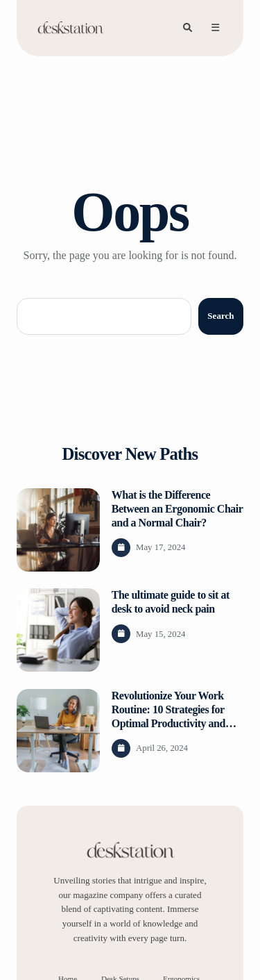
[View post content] (58, 530)
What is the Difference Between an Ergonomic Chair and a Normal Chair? (177, 509)
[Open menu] (215, 28)
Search (220, 316)
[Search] (187, 28)
